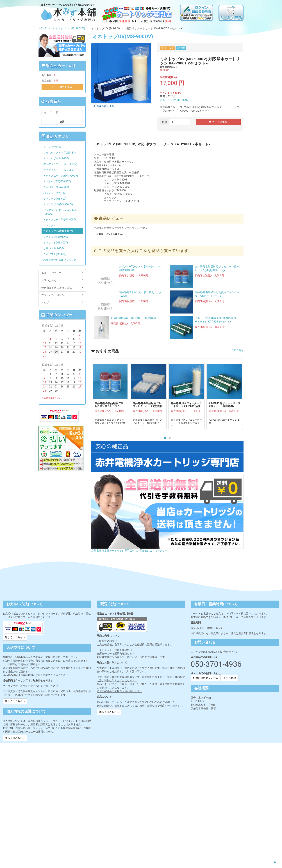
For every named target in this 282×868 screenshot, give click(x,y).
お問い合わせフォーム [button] (206, 678)
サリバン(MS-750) (54, 248)
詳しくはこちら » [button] (15, 637)
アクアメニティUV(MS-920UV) (61, 176)
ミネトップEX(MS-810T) (57, 181)
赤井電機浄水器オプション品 (60, 260)
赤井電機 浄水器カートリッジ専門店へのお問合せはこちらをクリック (130, 551)
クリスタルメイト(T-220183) (60, 153)
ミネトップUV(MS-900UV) (175, 100)
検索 (62, 122)
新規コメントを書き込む (110, 234)
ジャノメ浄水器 (52, 147)
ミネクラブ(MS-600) (55, 199)
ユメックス (50, 225)
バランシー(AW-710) (55, 193)
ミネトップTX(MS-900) (56, 237)
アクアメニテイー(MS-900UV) (60, 164)
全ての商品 (237, 350)
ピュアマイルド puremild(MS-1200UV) (60, 212)
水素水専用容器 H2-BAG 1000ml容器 (133, 318)
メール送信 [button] (230, 678)
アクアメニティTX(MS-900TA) (60, 220)
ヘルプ (62, 302)
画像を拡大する (104, 106)
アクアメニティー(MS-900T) (59, 170)
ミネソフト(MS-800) (55, 254)
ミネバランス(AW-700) (56, 187)
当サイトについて (62, 273)
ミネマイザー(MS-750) (56, 158)
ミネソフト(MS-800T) (56, 243)
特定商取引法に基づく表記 (62, 288)
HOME (42, 28)
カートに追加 (218, 122)
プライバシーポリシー (62, 295)
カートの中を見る (62, 87)
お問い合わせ (62, 280)
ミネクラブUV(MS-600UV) (58, 204)
